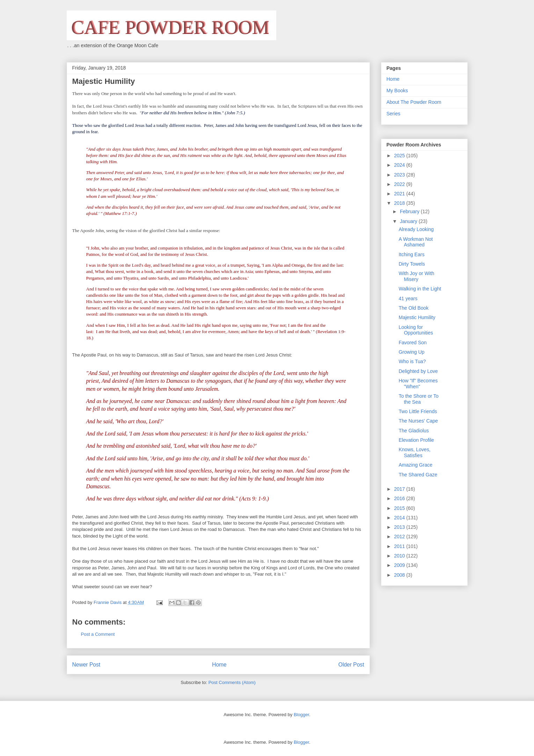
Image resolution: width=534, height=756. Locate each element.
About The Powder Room (414, 102)
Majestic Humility (417, 317)
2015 (400, 508)
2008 (400, 575)
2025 (400, 156)
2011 (400, 546)
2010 (400, 556)
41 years (408, 298)
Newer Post (86, 665)
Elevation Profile (416, 440)
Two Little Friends (418, 411)
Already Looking (416, 229)
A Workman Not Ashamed (416, 242)
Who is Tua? (412, 361)
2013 (400, 527)
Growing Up (411, 352)
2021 (400, 194)
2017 (400, 489)
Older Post (351, 665)
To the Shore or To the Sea (418, 399)
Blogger (301, 715)
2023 (400, 175)
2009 (400, 565)
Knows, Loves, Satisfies (414, 452)
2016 (400, 498)
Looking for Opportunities (416, 330)
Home (219, 665)
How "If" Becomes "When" (418, 384)
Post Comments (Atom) (232, 682)
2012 (400, 537)
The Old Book (414, 308)
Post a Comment (98, 634)
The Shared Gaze (418, 475)
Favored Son (412, 343)
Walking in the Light (420, 289)
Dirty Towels (412, 264)
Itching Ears (411, 254)
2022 (400, 184)
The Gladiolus (414, 431)
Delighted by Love (418, 371)
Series (394, 114)
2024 (400, 165)
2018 (400, 203)
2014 (400, 518)
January (409, 221)
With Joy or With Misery (416, 276)
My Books (397, 91)
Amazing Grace (415, 465)
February (410, 211)
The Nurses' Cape (418, 421)
